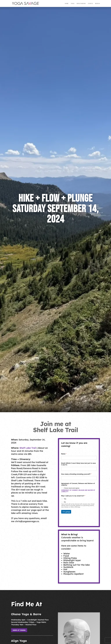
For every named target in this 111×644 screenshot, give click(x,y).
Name (64, 454)
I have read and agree (72, 488)
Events (91, 4)
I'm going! (66, 512)
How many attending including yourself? (76, 474)
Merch (98, 4)
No (65, 502)
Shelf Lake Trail (28, 448)
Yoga (73, 4)
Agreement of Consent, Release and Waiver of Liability (78, 491)
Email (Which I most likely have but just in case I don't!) (78, 464)
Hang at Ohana (19, 630)
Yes (65, 499)
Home (67, 4)
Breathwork (81, 4)
